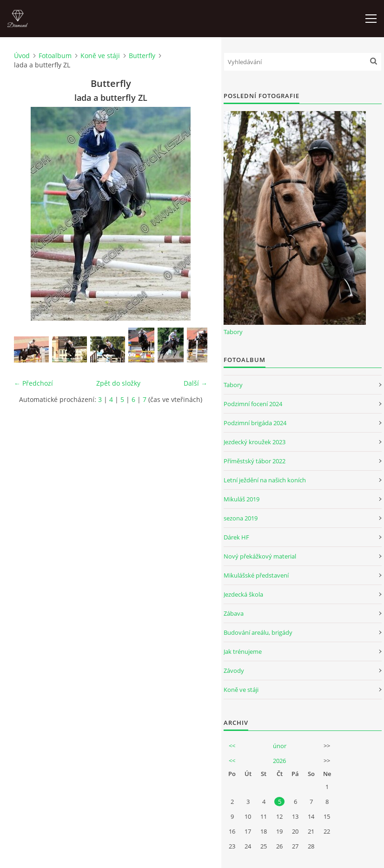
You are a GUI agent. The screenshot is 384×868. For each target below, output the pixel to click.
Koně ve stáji (100, 56)
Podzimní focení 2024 (253, 404)
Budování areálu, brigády (258, 632)
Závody (234, 671)
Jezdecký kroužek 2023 (255, 442)
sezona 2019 (241, 518)
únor (280, 746)
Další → (195, 383)
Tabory (233, 332)
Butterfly (142, 56)
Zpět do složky (118, 383)
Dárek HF (236, 537)
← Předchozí (33, 383)
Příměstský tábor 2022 (255, 461)
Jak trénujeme (243, 651)
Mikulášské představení (256, 575)
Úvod (22, 56)
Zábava (234, 613)
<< (232, 746)
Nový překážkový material (260, 556)
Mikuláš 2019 (242, 499)
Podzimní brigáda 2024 (255, 423)
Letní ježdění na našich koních (265, 480)
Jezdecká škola (243, 594)
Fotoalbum (55, 56)
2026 (279, 761)
